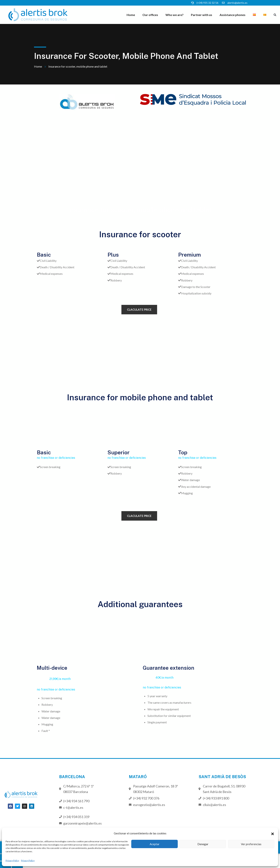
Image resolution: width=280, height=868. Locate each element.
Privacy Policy (12, 860)
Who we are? (174, 15)
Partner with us (202, 15)
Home (131, 15)
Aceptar (155, 844)
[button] (273, 833)
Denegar (203, 844)
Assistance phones (232, 15)
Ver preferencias (251, 844)
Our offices (150, 15)
